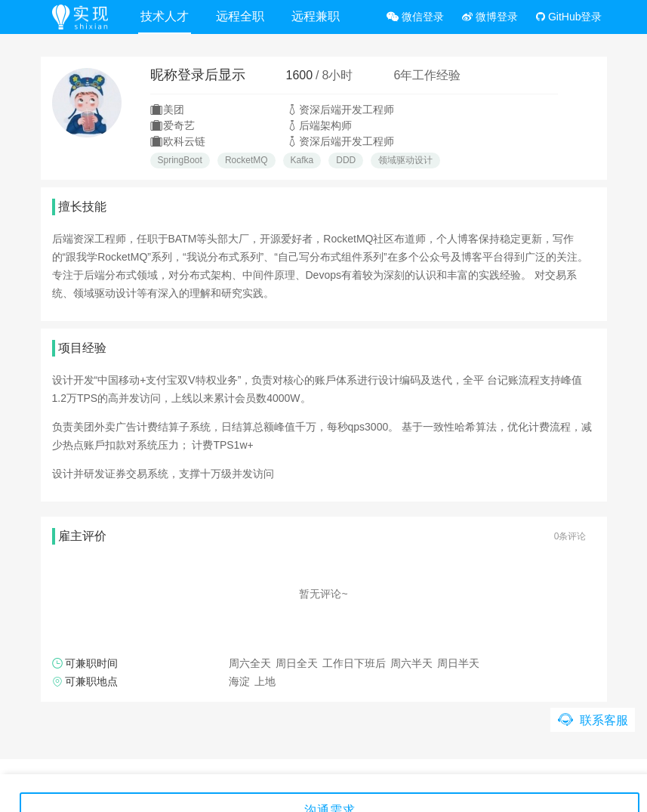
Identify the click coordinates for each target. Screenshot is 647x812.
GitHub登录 (569, 17)
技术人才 (165, 16)
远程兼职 (316, 16)
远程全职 (240, 16)
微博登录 (490, 17)
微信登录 (415, 17)
